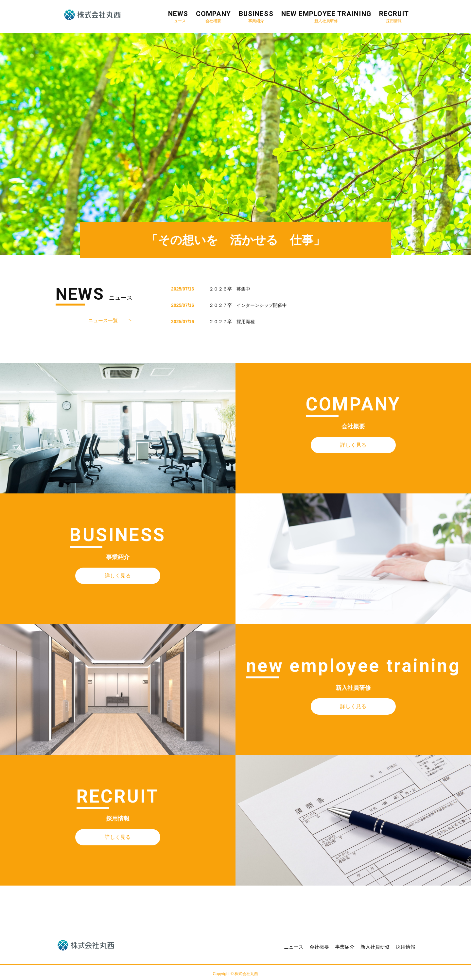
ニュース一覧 (103, 320)
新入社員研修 (375, 947)
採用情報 (406, 947)
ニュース (294, 947)
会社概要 (319, 947)
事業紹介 (345, 947)
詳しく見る (353, 445)
